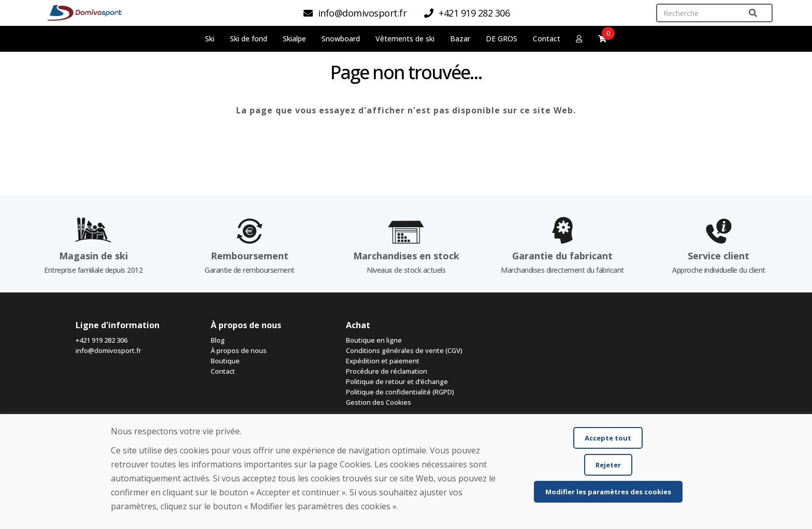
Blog (218, 340)
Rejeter (608, 465)
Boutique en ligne (374, 340)
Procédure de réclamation (387, 371)
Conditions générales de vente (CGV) (404, 350)
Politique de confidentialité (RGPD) (400, 392)
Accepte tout (608, 438)
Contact (547, 39)
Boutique (225, 361)
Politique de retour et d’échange (397, 381)
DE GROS (502, 39)
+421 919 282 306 (102, 340)
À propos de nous (239, 350)
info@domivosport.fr (108, 350)
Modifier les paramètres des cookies (608, 492)
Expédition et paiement (383, 361)
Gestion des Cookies (379, 402)
